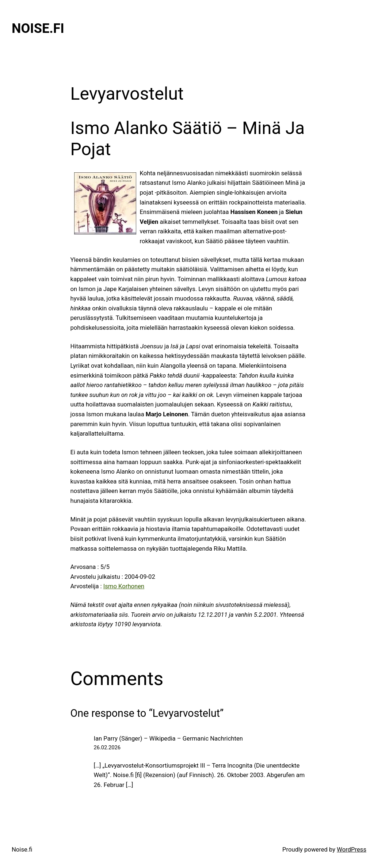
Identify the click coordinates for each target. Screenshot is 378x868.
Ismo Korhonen (124, 586)
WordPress (352, 850)
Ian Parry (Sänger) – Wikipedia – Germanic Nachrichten (168, 739)
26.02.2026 (107, 747)
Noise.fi (38, 28)
